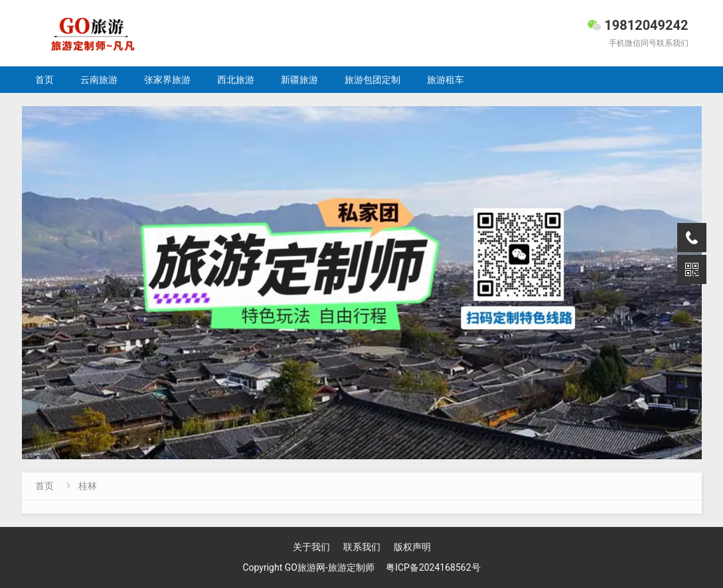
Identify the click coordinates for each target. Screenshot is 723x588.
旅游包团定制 (372, 80)
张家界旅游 (167, 80)
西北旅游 (236, 80)
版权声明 (412, 547)
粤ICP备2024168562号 (433, 567)
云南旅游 (99, 80)
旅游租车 (445, 80)
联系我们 (362, 547)
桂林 (88, 486)
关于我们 (311, 547)
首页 (44, 80)
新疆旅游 (299, 80)
